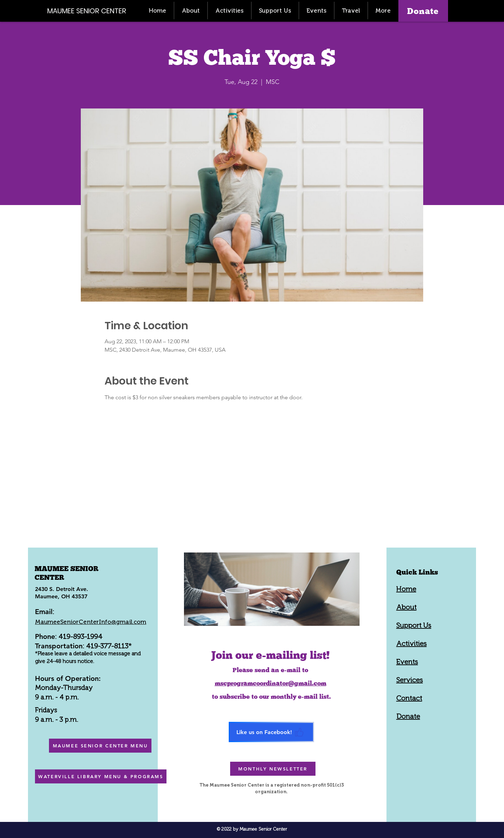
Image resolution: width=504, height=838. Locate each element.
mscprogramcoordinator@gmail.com (271, 683)
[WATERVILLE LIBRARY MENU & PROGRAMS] (101, 776)
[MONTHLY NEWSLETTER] (273, 769)
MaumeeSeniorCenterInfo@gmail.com (91, 622)
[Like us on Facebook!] (271, 732)
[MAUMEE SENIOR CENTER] (91, 11)
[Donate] (423, 11)
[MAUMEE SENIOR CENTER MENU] (100, 746)
